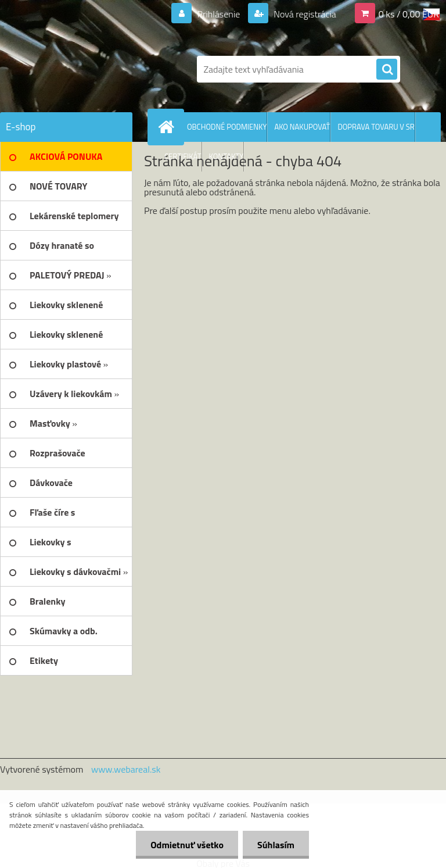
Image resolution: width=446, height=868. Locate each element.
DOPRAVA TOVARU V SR (376, 127)
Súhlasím (276, 845)
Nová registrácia (304, 14)
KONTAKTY (226, 156)
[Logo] (80, 69)
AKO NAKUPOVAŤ (302, 127)
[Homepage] (168, 127)
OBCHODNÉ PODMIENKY (227, 127)
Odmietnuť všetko (187, 845)
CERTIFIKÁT (183, 156)
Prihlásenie (219, 14)
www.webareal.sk (126, 769)
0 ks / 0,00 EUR (409, 14)
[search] (387, 70)
